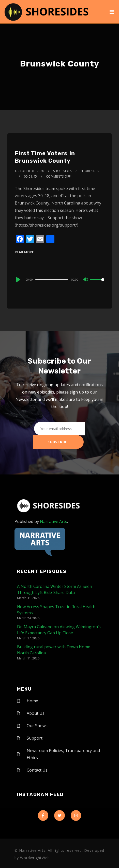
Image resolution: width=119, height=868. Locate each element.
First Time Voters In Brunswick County (45, 157)
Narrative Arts (54, 521)
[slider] (51, 280)
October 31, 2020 (30, 171)
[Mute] (86, 280)
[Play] (18, 280)
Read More (24, 252)
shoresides (62, 171)
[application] (60, 279)
